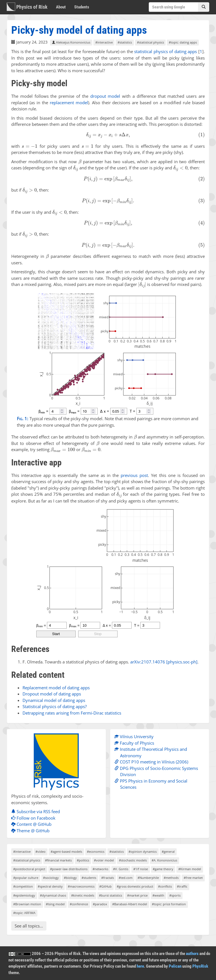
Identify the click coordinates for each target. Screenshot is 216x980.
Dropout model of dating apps (52, 694)
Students (82, 7)
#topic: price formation (169, 904)
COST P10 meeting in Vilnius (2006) (153, 762)
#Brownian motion (27, 904)
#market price (137, 895)
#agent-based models (66, 851)
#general (168, 851)
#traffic (182, 886)
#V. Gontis (121, 869)
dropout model (105, 96)
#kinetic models (83, 895)
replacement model (69, 103)
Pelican (175, 966)
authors (192, 954)
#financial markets (58, 860)
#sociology (51, 878)
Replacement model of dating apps (56, 688)
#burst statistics (111, 895)
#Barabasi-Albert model (130, 904)
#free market (193, 878)
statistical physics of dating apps (166, 51)
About (61, 7)
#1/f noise (141, 869)
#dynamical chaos (53, 895)
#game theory (163, 869)
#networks (100, 869)
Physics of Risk (27, 7)
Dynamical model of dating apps (54, 700)
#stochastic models (133, 860)
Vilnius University (135, 736)
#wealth (158, 895)
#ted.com (126, 878)
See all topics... (29, 926)
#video (40, 851)
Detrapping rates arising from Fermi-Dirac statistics (72, 713)
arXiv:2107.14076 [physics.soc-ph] (164, 662)
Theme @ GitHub (32, 831)
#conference (79, 904)
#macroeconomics (81, 886)
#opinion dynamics (143, 851)
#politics (83, 860)
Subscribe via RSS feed (37, 811)
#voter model (104, 860)
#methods (171, 878)
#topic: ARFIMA (24, 913)
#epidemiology (24, 895)
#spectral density (50, 886)
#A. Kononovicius (164, 860)
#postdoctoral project (29, 869)
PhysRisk (200, 966)
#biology (70, 878)
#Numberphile (148, 878)
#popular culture (26, 878)
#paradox (100, 904)
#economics (96, 851)
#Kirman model (190, 869)
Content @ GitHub (33, 824)
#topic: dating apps (183, 42)
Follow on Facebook (35, 818)
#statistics (125, 42)
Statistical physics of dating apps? (55, 706)
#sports (175, 895)
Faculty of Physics (136, 743)
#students (89, 878)
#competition (23, 886)
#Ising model (55, 904)
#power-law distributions (69, 869)
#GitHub (105, 886)
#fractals (108, 878)
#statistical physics (150, 42)
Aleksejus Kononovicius (71, 42)
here (140, 966)
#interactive (104, 42)
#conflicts (165, 886)
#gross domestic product (135, 886)
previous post (134, 475)
